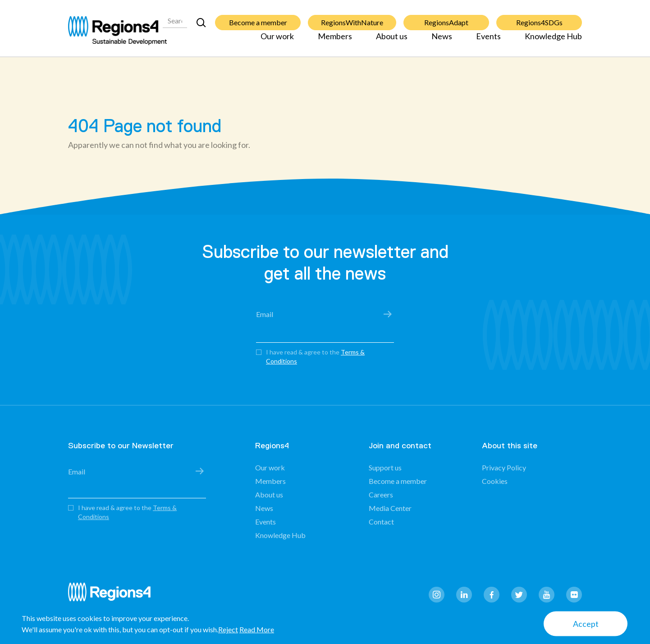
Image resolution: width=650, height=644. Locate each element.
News (442, 41)
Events (488, 41)
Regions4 (113, 596)
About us (392, 41)
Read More (257, 629)
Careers (381, 494)
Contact (381, 522)
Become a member (258, 17)
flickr (574, 595)
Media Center (390, 508)
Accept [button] (586, 624)
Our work (277, 41)
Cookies (495, 481)
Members (335, 41)
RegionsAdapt (446, 17)
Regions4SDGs (539, 17)
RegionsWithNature (352, 17)
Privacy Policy (504, 467)
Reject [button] (228, 629)
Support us (385, 467)
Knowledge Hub (553, 41)
